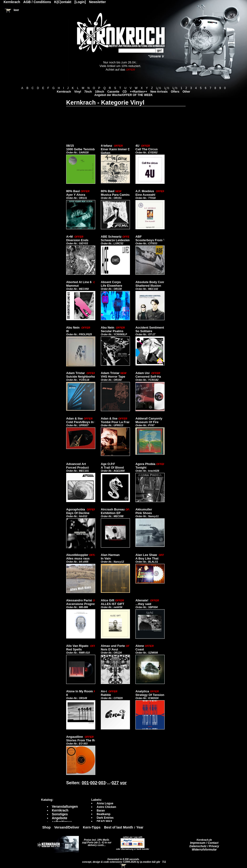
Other (186, 92)
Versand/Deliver (67, 827)
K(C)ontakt (63, 2)
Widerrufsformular (204, 850)
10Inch (100, 92)
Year (140, 827)
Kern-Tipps (92, 827)
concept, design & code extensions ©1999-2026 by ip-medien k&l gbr (122, 862)
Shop (46, 827)
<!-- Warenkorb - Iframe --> (123, 866)
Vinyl (78, 92)
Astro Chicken (106, 807)
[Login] (80, 2)
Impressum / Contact (204, 843)
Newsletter (98, 2)
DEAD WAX (105, 821)
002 (94, 783)
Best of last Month (119, 827)
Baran (101, 811)
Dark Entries (105, 818)
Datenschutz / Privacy (204, 846)
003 (102, 783)
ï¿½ (158, 88)
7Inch (88, 92)
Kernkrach (64, 92)
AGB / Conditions (37, 2)
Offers (175, 92)
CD (125, 92)
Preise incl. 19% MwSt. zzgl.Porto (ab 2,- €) (96, 841)
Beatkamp (104, 814)
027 (115, 783)
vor (123, 783)
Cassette (113, 92)
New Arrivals (159, 92)
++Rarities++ (139, 92)
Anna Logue (105, 803)
